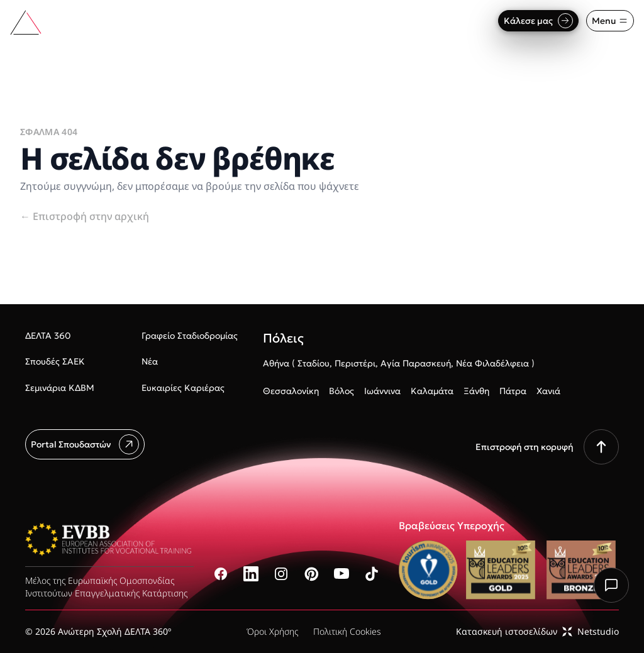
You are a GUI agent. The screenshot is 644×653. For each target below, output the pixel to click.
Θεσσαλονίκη (291, 391)
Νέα (150, 361)
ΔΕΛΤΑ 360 (48, 336)
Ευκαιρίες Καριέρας (183, 388)
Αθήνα (276, 363)
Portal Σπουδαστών (85, 444)
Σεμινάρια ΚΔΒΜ (60, 388)
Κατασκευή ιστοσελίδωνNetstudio (537, 631)
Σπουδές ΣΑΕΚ (55, 361)
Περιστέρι (355, 363)
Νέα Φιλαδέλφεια (492, 363)
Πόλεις (283, 338)
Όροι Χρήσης (272, 631)
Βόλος (341, 391)
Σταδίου (314, 363)
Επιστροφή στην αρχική (85, 216)
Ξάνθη (476, 391)
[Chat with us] (611, 585)
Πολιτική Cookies (347, 631)
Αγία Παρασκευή (416, 363)
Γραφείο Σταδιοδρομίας (190, 336)
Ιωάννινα (382, 391)
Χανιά (548, 391)
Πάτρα (513, 391)
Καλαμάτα (432, 391)
